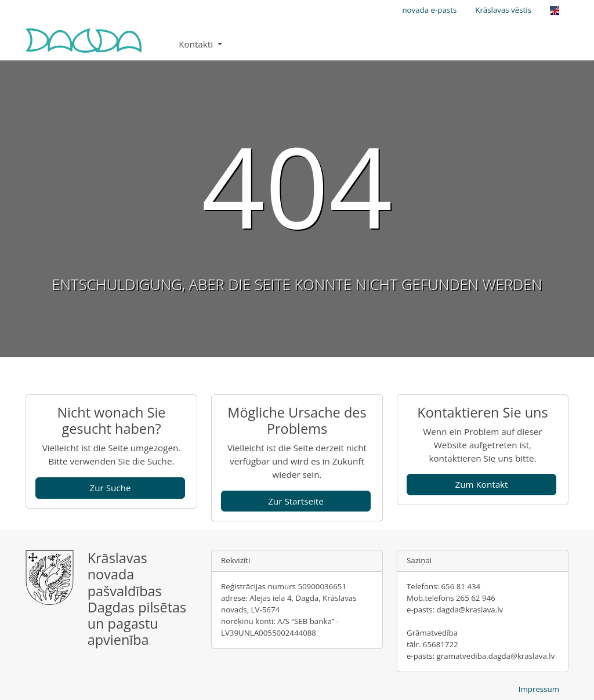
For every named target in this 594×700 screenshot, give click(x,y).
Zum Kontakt (481, 484)
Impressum (539, 689)
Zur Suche (111, 488)
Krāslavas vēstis (503, 10)
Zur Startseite (296, 501)
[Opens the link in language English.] (555, 10)
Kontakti (197, 44)
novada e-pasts (429, 10)
